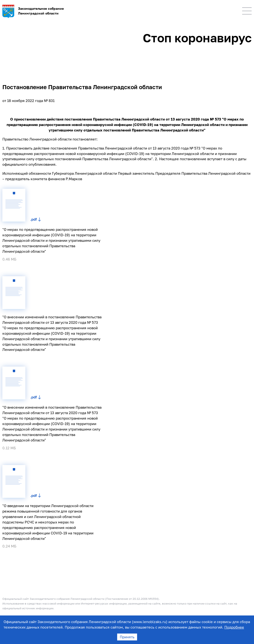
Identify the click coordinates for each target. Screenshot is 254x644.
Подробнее (234, 627)
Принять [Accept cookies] (127, 637)
